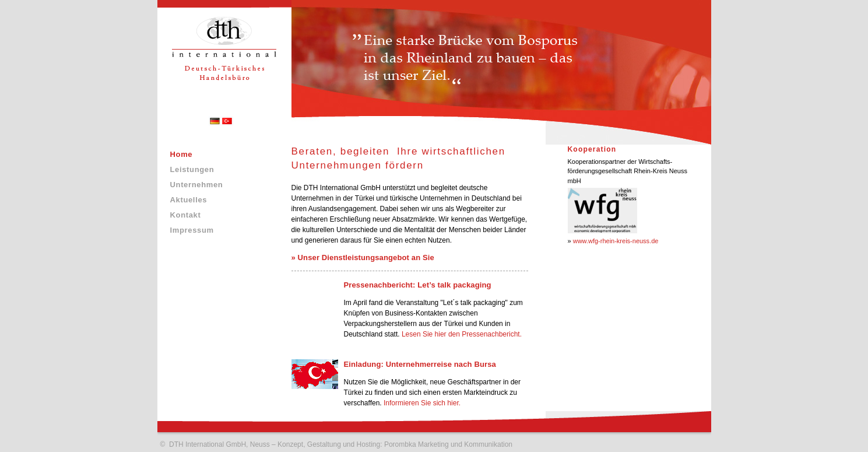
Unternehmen (197, 185)
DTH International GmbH (208, 444)
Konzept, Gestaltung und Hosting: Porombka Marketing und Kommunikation (395, 444)
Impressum (192, 230)
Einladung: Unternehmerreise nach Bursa (420, 364)
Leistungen (192, 169)
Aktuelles (189, 200)
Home (182, 154)
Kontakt (186, 215)
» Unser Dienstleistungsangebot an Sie (363, 257)
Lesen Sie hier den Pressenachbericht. (462, 334)
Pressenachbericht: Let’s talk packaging (418, 285)
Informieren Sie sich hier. (422, 403)
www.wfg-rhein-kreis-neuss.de (616, 241)
